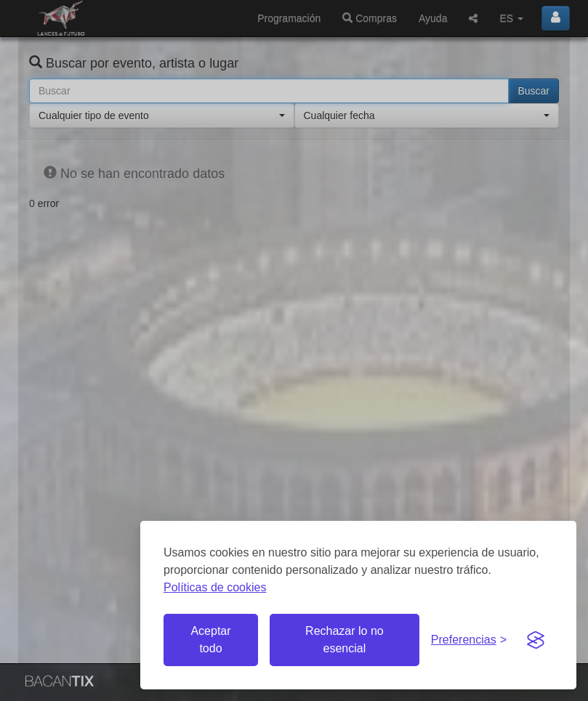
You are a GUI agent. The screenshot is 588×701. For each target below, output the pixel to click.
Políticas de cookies (215, 587)
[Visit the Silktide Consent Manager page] (536, 640)
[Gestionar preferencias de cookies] (469, 640)
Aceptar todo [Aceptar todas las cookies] (210, 640)
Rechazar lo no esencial (345, 640)
